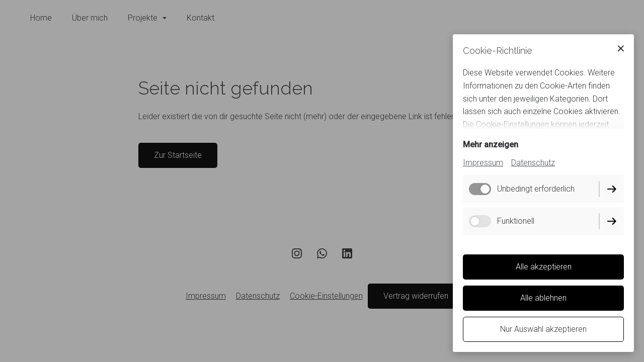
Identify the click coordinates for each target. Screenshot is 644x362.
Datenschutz (533, 163)
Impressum (483, 163)
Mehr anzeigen (491, 145)
